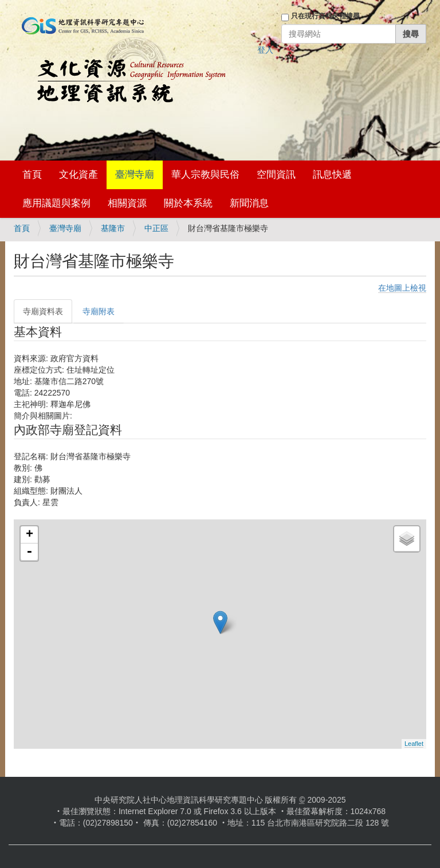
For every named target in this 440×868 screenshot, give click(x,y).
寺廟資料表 (43, 311)
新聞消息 (249, 203)
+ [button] (30, 535)
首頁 (32, 175)
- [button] (29, 552)
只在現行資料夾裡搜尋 (325, 16)
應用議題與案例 (56, 203)
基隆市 (113, 228)
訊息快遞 (332, 175)
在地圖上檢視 (402, 288)
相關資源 (127, 203)
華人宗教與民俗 (205, 175)
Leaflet (414, 744)
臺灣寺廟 (135, 175)
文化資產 (78, 175)
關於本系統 (188, 203)
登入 (265, 50)
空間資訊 (276, 175)
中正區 (156, 228)
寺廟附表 (99, 311)
